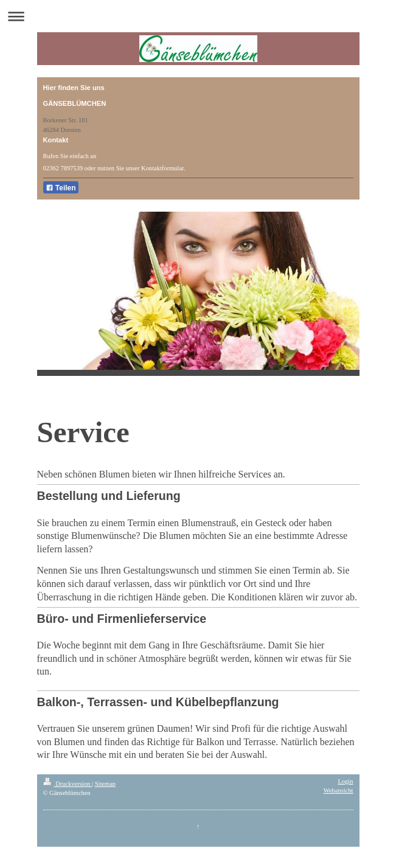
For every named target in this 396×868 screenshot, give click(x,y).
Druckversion (68, 784)
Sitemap (105, 784)
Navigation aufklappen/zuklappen (198, 16)
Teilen (61, 188)
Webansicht (339, 790)
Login (345, 781)
